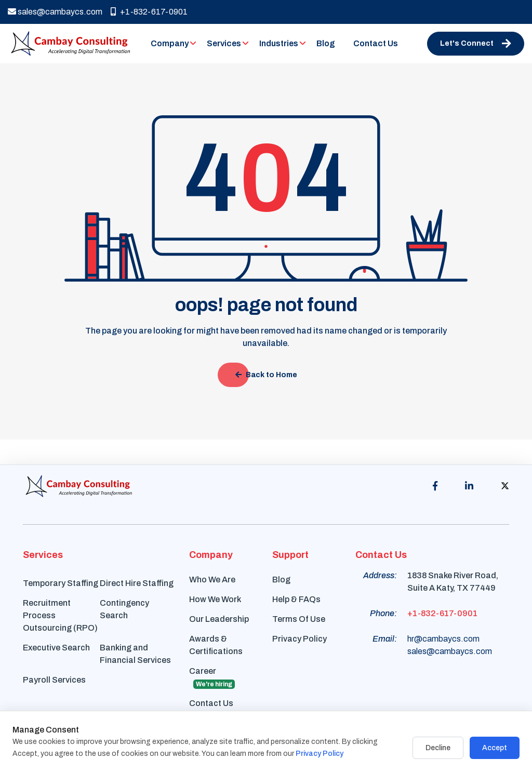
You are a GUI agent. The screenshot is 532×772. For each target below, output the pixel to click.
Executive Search (56, 648)
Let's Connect (476, 44)
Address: (380, 575)
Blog (326, 43)
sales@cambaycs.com (55, 12)
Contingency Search (124, 609)
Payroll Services (54, 680)
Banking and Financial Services (135, 654)
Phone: (383, 613)
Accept (495, 748)
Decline (438, 748)
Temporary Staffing (61, 583)
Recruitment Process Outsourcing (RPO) (60, 615)
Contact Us (376, 43)
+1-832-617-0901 (149, 12)
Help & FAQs (296, 599)
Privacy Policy (300, 639)
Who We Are (212, 580)
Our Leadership (219, 619)
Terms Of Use (299, 619)
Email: (385, 639)
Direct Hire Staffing (137, 583)
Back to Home (266, 375)
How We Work (215, 599)
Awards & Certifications (216, 645)
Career (212, 678)
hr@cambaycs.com (443, 639)
